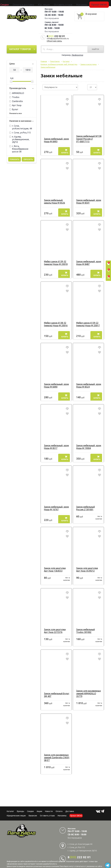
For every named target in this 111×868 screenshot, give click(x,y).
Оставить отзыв (58, 3)
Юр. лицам (46, 3)
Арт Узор (15, 104)
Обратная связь (54, 40)
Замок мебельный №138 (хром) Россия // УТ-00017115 (87, 138)
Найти (95, 48)
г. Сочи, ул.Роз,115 (20, 132)
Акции (39, 808)
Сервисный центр (93, 3)
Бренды (16, 3)
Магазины (62, 812)
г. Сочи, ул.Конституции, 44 (21, 126)
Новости (49, 808)
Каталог (9, 3)
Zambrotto (16, 100)
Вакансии (33, 812)
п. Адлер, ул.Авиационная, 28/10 (19, 138)
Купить (65, 150)
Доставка (70, 808)
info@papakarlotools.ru (58, 38)
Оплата (59, 808)
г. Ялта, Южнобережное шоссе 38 (19, 148)
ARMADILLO (17, 92)
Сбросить (28, 158)
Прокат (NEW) (79, 3)
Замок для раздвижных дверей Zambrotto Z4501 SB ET (55, 754)
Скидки (30, 808)
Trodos (14, 96)
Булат (14, 108)
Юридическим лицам (16, 812)
